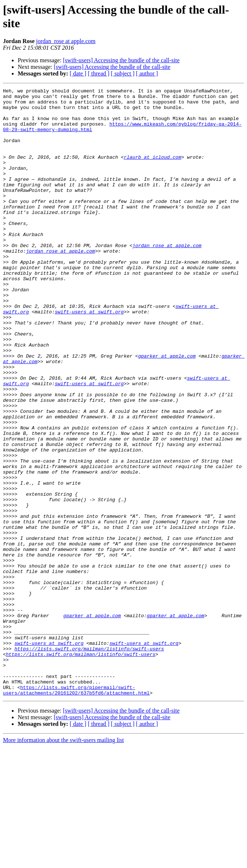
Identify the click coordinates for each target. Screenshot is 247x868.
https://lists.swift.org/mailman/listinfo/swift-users (89, 761)
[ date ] (78, 73)
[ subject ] (123, 73)
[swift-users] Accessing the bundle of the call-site (121, 60)
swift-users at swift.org (89, 357)
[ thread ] (99, 73)
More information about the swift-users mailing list (63, 862)
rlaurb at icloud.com (153, 171)
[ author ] (147, 73)
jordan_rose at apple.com (66, 41)
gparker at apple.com (167, 410)
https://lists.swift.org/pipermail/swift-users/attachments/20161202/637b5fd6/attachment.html (76, 811)
